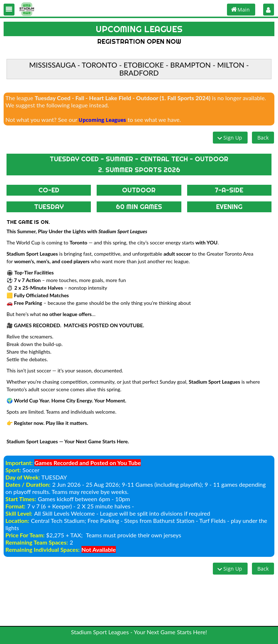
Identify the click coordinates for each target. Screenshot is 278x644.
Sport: (13, 470)
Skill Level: (19, 513)
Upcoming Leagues (102, 120)
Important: (19, 463)
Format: (15, 506)
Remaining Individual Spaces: (43, 549)
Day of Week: (23, 477)
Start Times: (21, 499)
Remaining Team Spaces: (37, 542)
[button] (9, 10)
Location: (17, 521)
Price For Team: (25, 535)
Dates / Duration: (28, 484)
